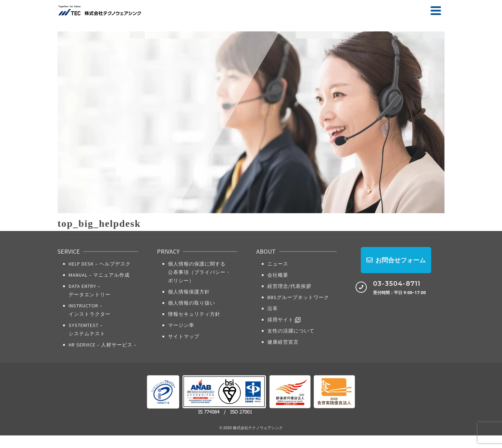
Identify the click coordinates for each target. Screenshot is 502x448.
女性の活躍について (291, 331)
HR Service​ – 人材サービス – (103, 345)
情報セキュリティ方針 (194, 314)
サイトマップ (184, 336)
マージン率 (181, 325)
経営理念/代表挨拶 (289, 286)
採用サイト (284, 320)
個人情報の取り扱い (192, 303)
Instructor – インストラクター (90, 310)
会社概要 (278, 275)
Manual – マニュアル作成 (99, 275)
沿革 (273, 308)
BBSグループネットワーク (298, 297)
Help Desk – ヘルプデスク (100, 264)
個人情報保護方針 (189, 292)
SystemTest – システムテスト (87, 329)
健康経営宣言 (283, 342)
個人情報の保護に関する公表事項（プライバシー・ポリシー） (199, 272)
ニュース (278, 264)
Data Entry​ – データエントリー (90, 290)
